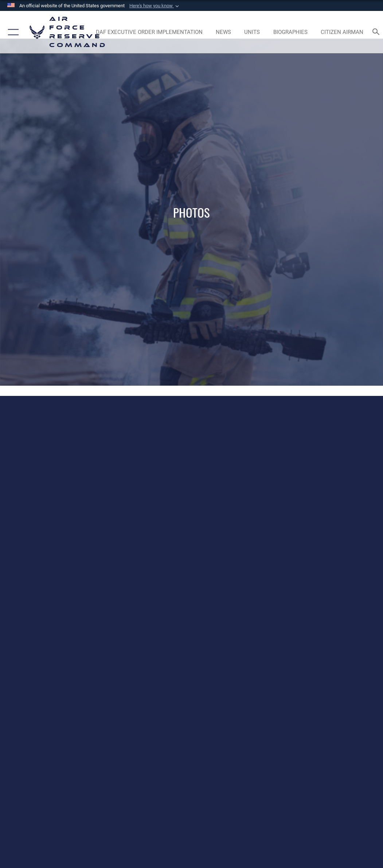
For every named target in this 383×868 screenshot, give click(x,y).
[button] (155, 6)
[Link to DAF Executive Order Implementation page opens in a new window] (149, 32)
